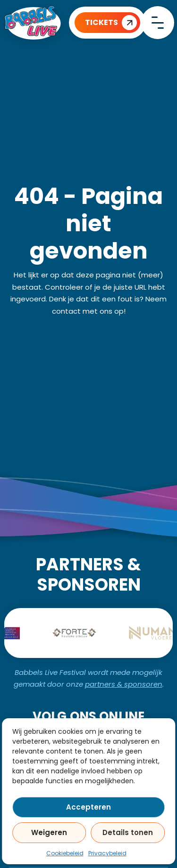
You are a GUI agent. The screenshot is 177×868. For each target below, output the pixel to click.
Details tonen (128, 832)
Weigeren (49, 832)
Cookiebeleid (65, 853)
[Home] (33, 23)
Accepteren (88, 807)
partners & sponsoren (124, 684)
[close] (158, 23)
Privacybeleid (107, 853)
